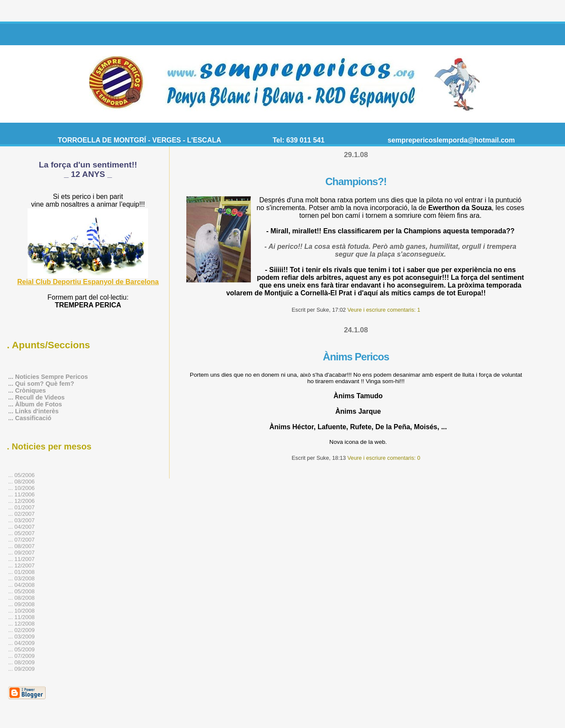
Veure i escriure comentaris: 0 (384, 458)
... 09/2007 (22, 553)
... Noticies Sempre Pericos (48, 377)
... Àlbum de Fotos (35, 404)
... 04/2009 (22, 643)
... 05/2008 (22, 591)
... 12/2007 (22, 565)
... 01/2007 (22, 507)
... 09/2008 (22, 604)
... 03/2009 (22, 637)
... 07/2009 (22, 656)
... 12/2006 (22, 501)
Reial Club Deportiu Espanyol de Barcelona (88, 282)
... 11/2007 (22, 559)
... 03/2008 (22, 578)
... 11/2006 (22, 494)
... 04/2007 (22, 527)
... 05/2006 (22, 475)
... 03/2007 (22, 520)
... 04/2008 (22, 585)
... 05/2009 (22, 649)
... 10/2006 (22, 488)
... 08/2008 (22, 598)
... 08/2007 (22, 546)
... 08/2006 (22, 482)
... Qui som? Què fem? (41, 384)
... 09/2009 (22, 669)
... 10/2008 (22, 611)
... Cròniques (27, 390)
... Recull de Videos (36, 397)
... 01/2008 (22, 572)
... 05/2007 (22, 533)
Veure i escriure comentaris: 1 (384, 310)
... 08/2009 (22, 662)
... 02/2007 (22, 514)
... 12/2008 (22, 624)
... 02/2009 (22, 630)
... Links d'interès (33, 411)
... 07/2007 (22, 540)
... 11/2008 (22, 617)
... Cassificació (30, 418)
